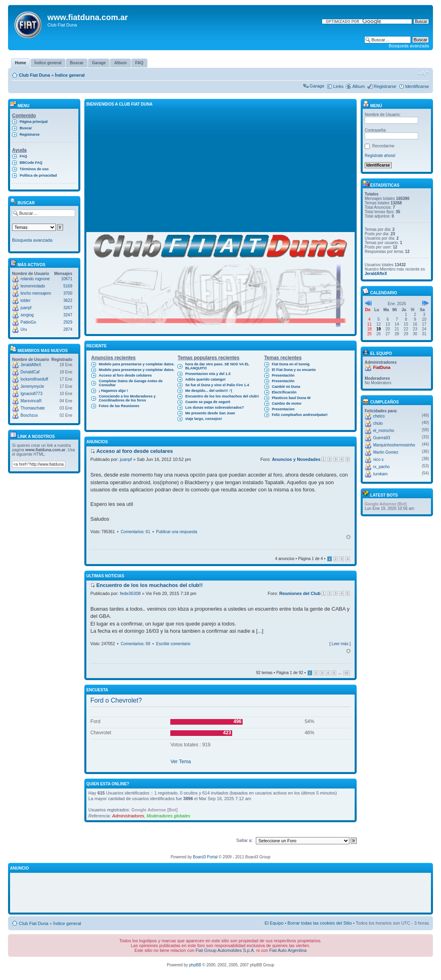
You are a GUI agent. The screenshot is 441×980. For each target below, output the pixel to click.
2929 (68, 322)
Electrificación (284, 392)
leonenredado (33, 286)
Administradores (128, 816)
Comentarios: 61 (136, 532)
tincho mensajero (36, 293)
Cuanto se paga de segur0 (208, 402)
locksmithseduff (34, 379)
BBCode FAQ (31, 163)
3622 (68, 301)
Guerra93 (382, 438)
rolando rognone (35, 279)
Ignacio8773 (32, 394)
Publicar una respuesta (177, 532)
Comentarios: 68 (136, 644)
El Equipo (274, 923)
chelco (379, 416)
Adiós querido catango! (205, 379)
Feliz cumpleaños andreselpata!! (300, 415)
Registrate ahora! (380, 156)
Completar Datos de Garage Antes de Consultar (131, 383)
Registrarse (385, 86)
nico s (378, 459)
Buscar (26, 128)
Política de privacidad (38, 175)
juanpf (26, 308)
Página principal (34, 122)
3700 (68, 293)
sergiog (27, 315)
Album (358, 86)
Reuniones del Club (300, 593)
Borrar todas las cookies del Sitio (320, 923)
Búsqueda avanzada (409, 46)
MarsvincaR (31, 401)
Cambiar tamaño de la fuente (423, 73)
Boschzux (29, 415)
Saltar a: (244, 840)
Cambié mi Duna (286, 387)
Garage (317, 86)
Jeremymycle (32, 386)
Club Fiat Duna (35, 75)
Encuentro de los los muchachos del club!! (222, 396)
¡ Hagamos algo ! (113, 391)
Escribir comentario (174, 644)
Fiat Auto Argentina (288, 950)
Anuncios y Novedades (296, 459)
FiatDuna (382, 368)
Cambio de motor (287, 403)
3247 (68, 315)
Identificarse (417, 86)
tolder (26, 301)
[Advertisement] (220, 169)
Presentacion (283, 409)
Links (339, 86)
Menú (372, 106)
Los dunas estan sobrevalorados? (214, 407)
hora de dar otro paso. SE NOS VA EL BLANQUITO (217, 366)
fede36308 (130, 593)
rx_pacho (381, 467)
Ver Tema (181, 762)
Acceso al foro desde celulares (125, 375)
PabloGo (28, 322)
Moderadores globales (168, 816)
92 (347, 673)
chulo (378, 423)
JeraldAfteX (31, 365)
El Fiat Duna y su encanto (294, 370)
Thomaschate (33, 408)
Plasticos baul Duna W (291, 398)
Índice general (70, 75)
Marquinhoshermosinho (394, 445)
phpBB (195, 965)
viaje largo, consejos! (204, 419)
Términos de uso (34, 169)
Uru (24, 329)
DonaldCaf (30, 372)
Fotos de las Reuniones (119, 406)
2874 (68, 329)
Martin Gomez (386, 452)
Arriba (348, 537)
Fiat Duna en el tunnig (291, 364)
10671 (67, 279)
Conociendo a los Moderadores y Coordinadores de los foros (127, 398)
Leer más (340, 644)
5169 (68, 286)
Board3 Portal (205, 857)
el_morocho (384, 431)
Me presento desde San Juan (210, 413)
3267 (68, 308)
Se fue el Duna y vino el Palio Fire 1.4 (217, 385)
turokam (380, 474)
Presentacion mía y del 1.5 (208, 374)
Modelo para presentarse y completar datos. (137, 364)
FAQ (23, 156)
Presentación (283, 375)
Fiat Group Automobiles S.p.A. (225, 950)
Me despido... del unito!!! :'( (209, 391)
